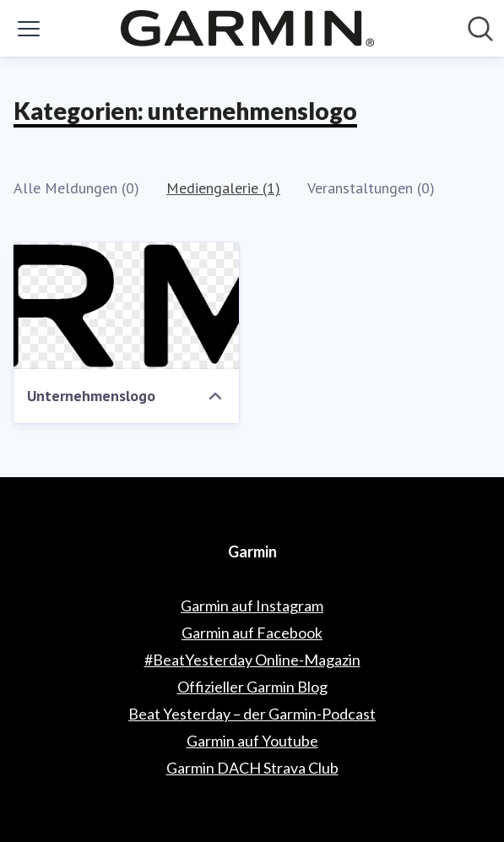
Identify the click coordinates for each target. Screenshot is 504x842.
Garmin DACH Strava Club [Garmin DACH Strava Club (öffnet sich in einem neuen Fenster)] (252, 768)
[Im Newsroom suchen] (480, 29)
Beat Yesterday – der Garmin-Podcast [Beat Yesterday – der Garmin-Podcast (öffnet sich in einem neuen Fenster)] (252, 714)
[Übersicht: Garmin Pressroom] (247, 28)
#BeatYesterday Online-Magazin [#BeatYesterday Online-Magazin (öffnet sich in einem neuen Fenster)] (252, 660)
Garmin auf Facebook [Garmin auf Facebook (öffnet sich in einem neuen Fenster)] (252, 633)
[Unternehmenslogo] (126, 306)
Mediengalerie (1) (223, 188)
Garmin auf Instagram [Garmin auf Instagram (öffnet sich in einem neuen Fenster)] (252, 606)
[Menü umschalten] (29, 29)
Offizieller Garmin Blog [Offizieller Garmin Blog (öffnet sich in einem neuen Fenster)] (252, 687)
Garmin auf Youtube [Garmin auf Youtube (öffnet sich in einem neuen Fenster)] (252, 741)
